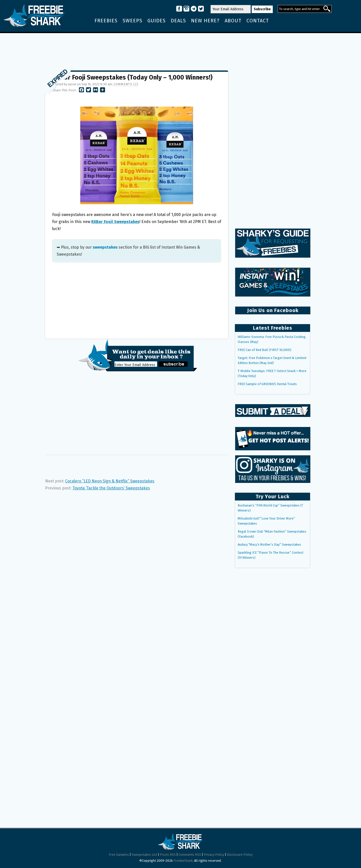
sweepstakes (105, 247)
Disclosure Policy (240, 855)
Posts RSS (168, 855)
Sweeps (132, 21)
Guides (157, 21)
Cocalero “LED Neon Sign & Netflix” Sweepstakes (110, 481)
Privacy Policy (214, 855)
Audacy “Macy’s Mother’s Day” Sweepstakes (269, 545)
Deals (178, 21)
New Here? (205, 21)
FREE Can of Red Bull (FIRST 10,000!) (264, 350)
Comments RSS (190, 855)
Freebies (106, 21)
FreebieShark (183, 861)
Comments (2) (126, 84)
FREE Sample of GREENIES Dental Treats (267, 384)
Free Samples (119, 855)
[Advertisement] (180, 49)
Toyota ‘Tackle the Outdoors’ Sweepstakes (111, 488)
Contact (258, 21)
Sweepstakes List (144, 855)
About (233, 21)
